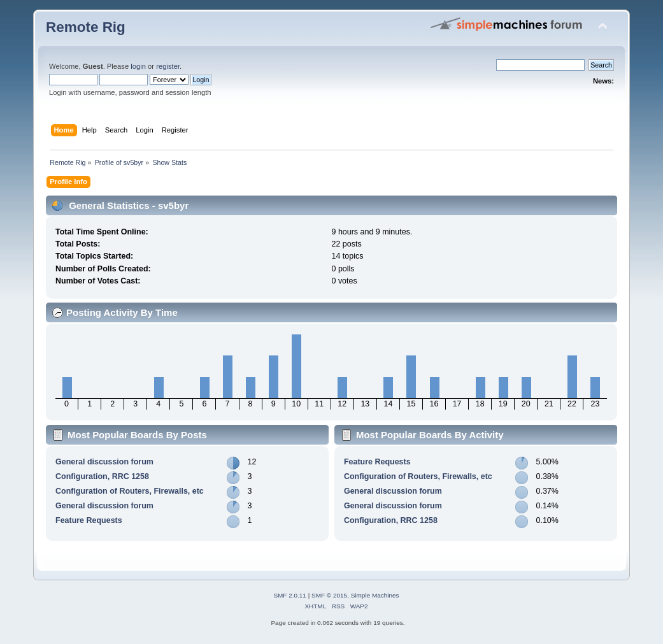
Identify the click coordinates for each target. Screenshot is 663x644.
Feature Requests (89, 520)
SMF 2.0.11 (290, 595)
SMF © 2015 (329, 595)
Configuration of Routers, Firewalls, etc (130, 491)
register (168, 66)
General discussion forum (104, 462)
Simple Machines (375, 595)
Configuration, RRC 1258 (102, 476)
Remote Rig (86, 27)
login (138, 66)
